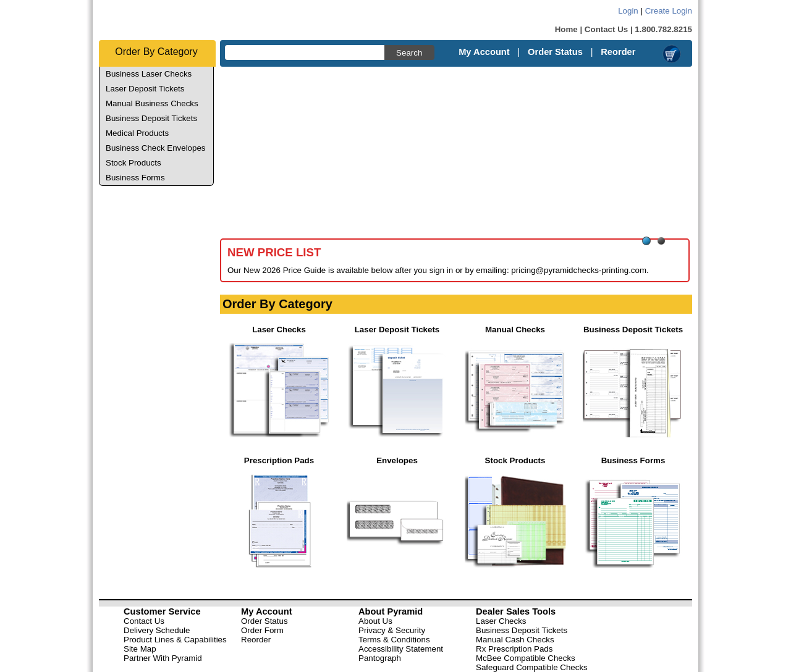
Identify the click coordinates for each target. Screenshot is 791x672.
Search (409, 53)
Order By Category (156, 52)
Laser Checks (501, 621)
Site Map (140, 649)
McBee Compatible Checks (526, 658)
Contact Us (606, 29)
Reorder (618, 52)
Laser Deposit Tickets (145, 89)
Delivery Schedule (157, 630)
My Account (484, 52)
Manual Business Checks (152, 103)
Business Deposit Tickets (151, 118)
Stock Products (133, 163)
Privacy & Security (392, 630)
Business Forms (135, 178)
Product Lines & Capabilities (175, 640)
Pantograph (380, 658)
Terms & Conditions (394, 640)
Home (566, 29)
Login (628, 11)
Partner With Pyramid (163, 658)
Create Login (669, 11)
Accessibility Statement (401, 649)
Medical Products (137, 133)
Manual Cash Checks (515, 640)
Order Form (262, 630)
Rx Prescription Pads (514, 649)
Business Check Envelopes (156, 148)
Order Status (555, 52)
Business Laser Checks (149, 74)
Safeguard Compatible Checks (532, 667)
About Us (375, 621)
